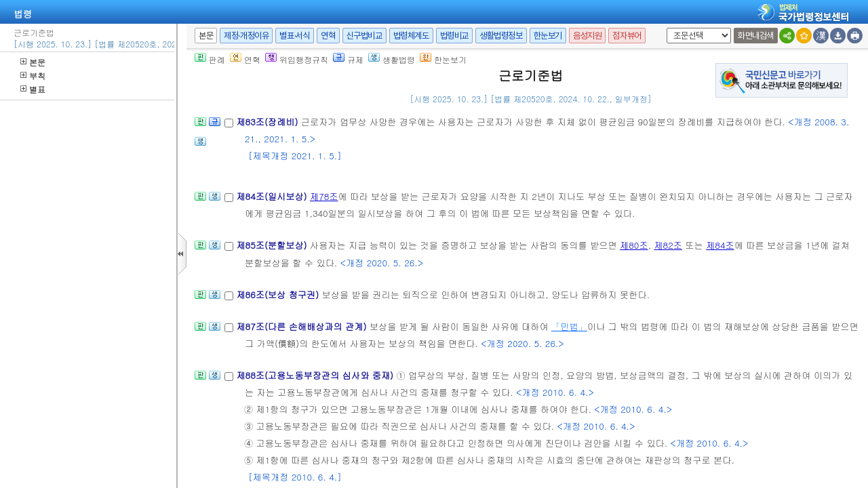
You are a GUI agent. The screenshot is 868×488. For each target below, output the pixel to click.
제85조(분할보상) (273, 245)
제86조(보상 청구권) (279, 294)
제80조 (634, 245)
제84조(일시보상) (273, 196)
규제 (348, 59)
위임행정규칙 (297, 59)
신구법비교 (364, 36)
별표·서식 (295, 36)
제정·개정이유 (246, 36)
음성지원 (587, 36)
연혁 (328, 36)
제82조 (668, 245)
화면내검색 (756, 36)
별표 (33, 89)
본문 (33, 62)
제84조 (720, 245)
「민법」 (569, 326)
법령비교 (454, 36)
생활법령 (392, 59)
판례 (210, 59)
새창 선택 (664, 28)
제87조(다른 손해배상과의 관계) (302, 326)
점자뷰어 (627, 36)
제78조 (324, 196)
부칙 (33, 76)
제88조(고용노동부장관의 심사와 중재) (316, 375)
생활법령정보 (501, 36)
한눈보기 (548, 36)
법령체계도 (411, 36)
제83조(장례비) (268, 122)
